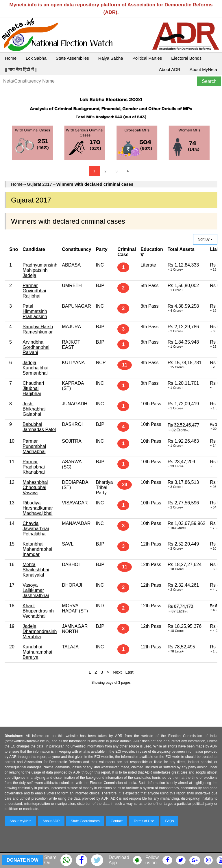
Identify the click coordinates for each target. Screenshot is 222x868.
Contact (117, 821)
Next (118, 672)
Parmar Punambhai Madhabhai (34, 446)
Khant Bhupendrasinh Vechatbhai (38, 611)
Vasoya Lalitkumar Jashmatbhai (36, 590)
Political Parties (147, 58)
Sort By (205, 239)
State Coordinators (85, 821)
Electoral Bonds (186, 58)
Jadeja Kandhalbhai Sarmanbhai (35, 368)
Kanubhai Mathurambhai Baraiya (37, 652)
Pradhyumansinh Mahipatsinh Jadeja (40, 270)
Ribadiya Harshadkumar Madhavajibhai (38, 508)
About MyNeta (203, 69)
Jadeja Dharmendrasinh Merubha (40, 631)
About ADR (170, 69)
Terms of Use (144, 821)
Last (130, 672)
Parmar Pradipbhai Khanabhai (34, 467)
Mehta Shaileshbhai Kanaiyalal (36, 570)
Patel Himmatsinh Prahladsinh (35, 311)
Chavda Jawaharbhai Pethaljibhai (36, 529)
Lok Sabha (36, 58)
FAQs (169, 821)
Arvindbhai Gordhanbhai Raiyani (36, 347)
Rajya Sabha (111, 58)
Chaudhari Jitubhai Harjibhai (33, 388)
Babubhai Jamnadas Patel (39, 427)
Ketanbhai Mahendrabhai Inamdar (37, 549)
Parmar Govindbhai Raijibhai (34, 291)
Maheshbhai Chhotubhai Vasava (35, 487)
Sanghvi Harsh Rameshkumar (38, 329)
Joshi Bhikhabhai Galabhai (34, 409)
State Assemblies (72, 58)
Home (11, 58)
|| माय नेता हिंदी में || (21, 69)
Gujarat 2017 (39, 184)
